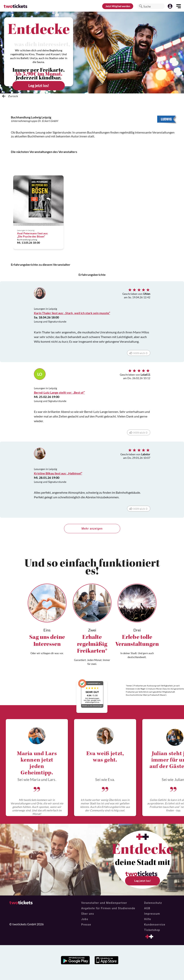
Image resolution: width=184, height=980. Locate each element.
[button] (141, 6)
